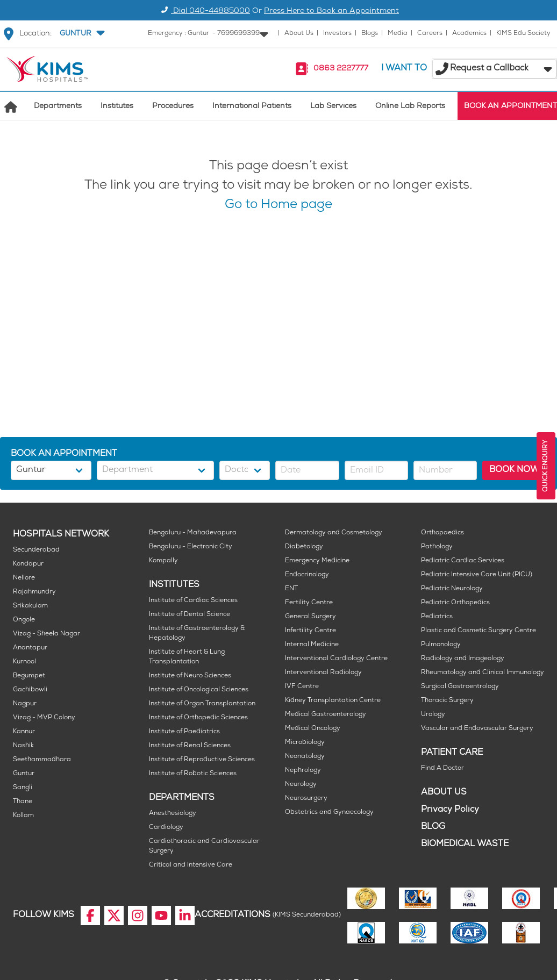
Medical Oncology (313, 729)
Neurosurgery (306, 799)
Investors (337, 34)
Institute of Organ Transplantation (202, 704)
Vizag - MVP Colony (44, 718)
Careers (430, 34)
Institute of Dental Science (190, 615)
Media (398, 34)
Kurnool (24, 662)
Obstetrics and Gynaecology (329, 813)
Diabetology (304, 547)
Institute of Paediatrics (184, 732)
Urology (433, 715)
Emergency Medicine (317, 561)
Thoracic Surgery (447, 701)
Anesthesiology (173, 814)
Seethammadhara (42, 760)
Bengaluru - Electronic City (191, 547)
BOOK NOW (514, 470)
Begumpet (29, 676)
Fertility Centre (309, 603)
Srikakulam (30, 606)
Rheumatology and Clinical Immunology (483, 673)
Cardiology (166, 828)
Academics (469, 34)
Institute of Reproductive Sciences (202, 760)
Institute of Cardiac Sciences (193, 601)
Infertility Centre (310, 631)
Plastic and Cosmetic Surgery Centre (479, 631)
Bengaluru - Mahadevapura (193, 533)
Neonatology (305, 757)
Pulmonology (441, 645)
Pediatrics (437, 617)
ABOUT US (444, 793)
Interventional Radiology (323, 673)
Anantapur (30, 648)
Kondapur (28, 564)
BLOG (433, 827)
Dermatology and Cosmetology (334, 533)
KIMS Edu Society (523, 34)
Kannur (24, 732)
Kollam (23, 816)
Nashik (23, 746)
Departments (58, 107)
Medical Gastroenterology (326, 715)
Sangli (23, 788)
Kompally (163, 561)
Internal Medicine (312, 645)
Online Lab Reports (410, 107)
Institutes (117, 107)
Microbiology (305, 743)
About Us (299, 34)
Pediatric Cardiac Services (463, 561)
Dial (204, 12)
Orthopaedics (442, 533)
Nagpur (25, 704)
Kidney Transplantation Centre (333, 701)
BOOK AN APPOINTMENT (510, 107)
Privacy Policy (450, 810)
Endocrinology (307, 575)
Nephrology (303, 771)
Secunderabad (36, 550)
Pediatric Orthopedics (455, 603)
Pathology (437, 547)
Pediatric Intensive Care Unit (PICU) (477, 575)
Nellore (24, 578)
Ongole (24, 620)
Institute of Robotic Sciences (193, 774)
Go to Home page (278, 206)
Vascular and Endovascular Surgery (477, 729)
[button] (81, 34)
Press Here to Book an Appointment (331, 12)
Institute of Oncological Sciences (199, 690)
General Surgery (310, 617)
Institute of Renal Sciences (190, 746)
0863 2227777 (341, 69)
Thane (23, 802)
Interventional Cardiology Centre (336, 659)
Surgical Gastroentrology (460, 687)
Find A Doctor (442, 768)
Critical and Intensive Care (191, 865)
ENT (291, 589)
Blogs (370, 34)
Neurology (301, 785)
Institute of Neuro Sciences (190, 676)
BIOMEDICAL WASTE (465, 844)
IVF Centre (302, 687)
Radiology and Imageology (463, 659)
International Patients (252, 107)
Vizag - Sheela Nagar (47, 634)
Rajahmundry (34, 592)
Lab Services (333, 107)
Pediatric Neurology (452, 589)
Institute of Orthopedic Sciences (198, 718)
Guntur (24, 774)
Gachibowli (30, 690)
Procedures (173, 107)
